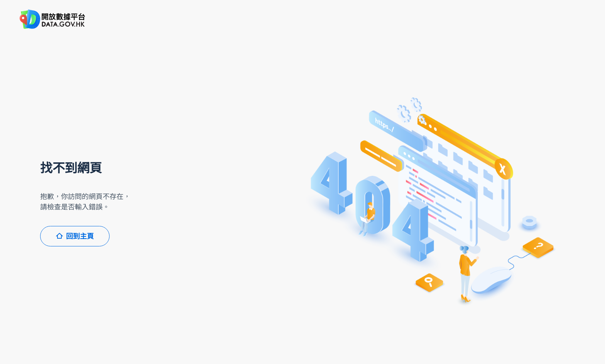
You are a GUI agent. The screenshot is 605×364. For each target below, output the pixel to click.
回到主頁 (75, 236)
